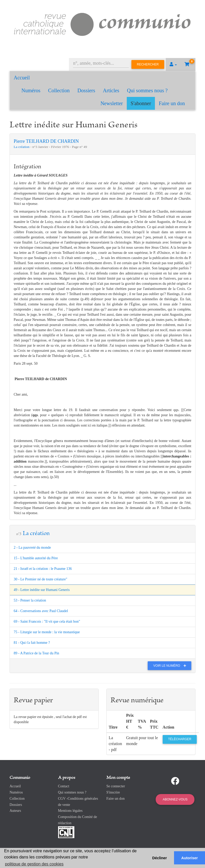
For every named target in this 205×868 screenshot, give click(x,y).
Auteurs (15, 811)
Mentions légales (70, 811)
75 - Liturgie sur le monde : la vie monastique (47, 632)
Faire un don (172, 103)
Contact (64, 786)
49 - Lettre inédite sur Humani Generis (42, 590)
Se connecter (116, 786)
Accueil (22, 78)
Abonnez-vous (175, 799)
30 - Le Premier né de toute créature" (40, 579)
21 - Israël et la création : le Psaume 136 (43, 569)
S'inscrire (113, 792)
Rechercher (148, 64)
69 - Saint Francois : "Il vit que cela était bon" (47, 621)
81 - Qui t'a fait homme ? (32, 643)
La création (22, 147)
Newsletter (112, 103)
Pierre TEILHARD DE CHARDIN (46, 141)
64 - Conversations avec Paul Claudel (41, 611)
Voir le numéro (171, 666)
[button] (173, 64)
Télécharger (180, 739)
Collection (59, 90)
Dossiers (86, 90)
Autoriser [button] (190, 858)
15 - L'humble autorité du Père (36, 558)
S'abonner (141, 103)
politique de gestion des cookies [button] (34, 864)
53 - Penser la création (30, 600)
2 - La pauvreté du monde (32, 548)
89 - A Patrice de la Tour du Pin (36, 653)
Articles (111, 90)
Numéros (31, 90)
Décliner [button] (160, 858)
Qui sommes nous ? (147, 90)
